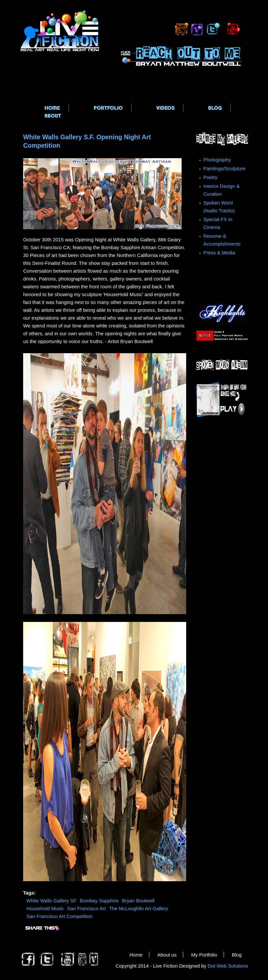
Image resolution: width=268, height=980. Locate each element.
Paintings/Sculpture (224, 168)
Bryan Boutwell (138, 901)
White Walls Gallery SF (52, 901)
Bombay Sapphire (99, 901)
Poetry (210, 177)
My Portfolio (204, 955)
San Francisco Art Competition (60, 916)
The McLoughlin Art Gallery (138, 908)
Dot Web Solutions (228, 966)
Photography (217, 160)
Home (136, 955)
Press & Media (219, 253)
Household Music (45, 908)
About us (167, 955)
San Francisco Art (86, 908)
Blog (237, 955)
